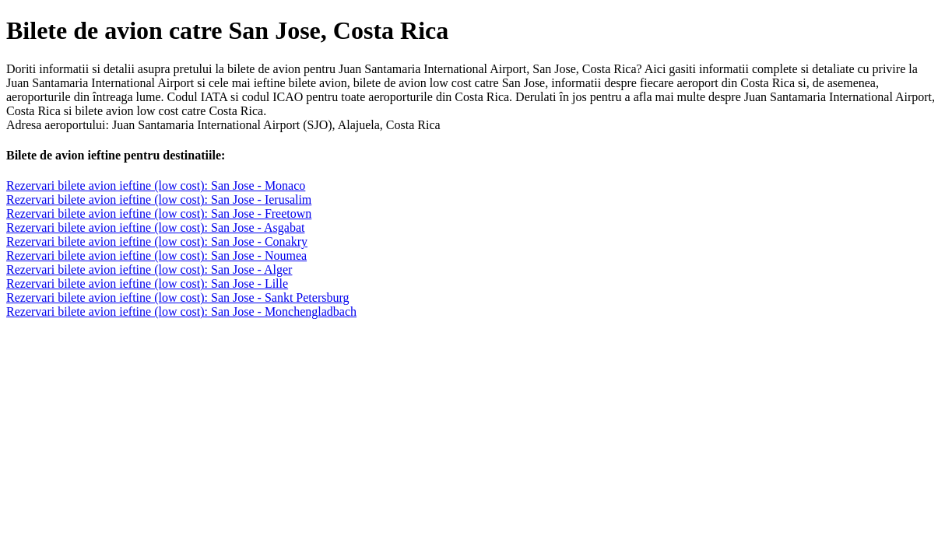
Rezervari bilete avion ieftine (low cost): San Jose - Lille (147, 283)
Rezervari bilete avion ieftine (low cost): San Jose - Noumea (156, 255)
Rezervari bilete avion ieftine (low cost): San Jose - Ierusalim (159, 199)
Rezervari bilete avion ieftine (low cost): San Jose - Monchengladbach (181, 311)
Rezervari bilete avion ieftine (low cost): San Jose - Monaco (156, 185)
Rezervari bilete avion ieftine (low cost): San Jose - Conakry (157, 241)
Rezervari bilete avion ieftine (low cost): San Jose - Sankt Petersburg (177, 297)
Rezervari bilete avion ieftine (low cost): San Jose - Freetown (159, 213)
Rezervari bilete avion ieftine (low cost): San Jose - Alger (149, 269)
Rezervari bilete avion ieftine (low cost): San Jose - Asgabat (155, 227)
